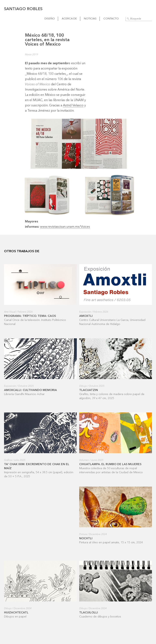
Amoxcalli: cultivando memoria (30, 390)
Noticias (90, 19)
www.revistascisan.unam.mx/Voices (65, 227)
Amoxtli (86, 316)
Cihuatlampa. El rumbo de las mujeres (110, 464)
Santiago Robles (23, 9)
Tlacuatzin (89, 390)
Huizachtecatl (16, 613)
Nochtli (86, 538)
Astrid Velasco (73, 106)
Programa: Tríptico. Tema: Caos (30, 316)
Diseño (50, 19)
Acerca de (69, 19)
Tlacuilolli (89, 613)
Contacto (111, 19)
